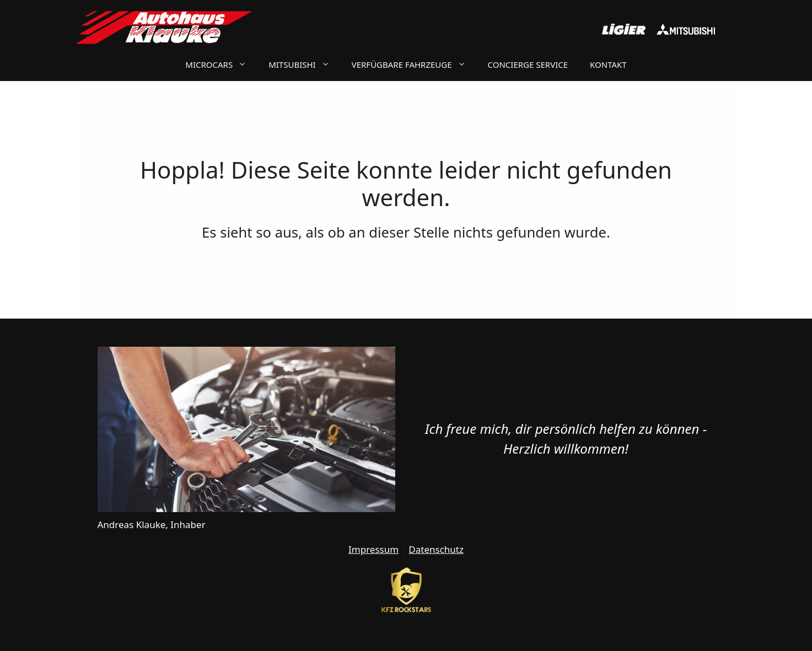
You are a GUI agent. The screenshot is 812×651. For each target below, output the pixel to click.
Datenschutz (436, 549)
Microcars (221, 64)
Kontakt (608, 64)
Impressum (373, 549)
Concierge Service (528, 64)
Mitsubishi (305, 64)
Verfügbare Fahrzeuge (414, 64)
